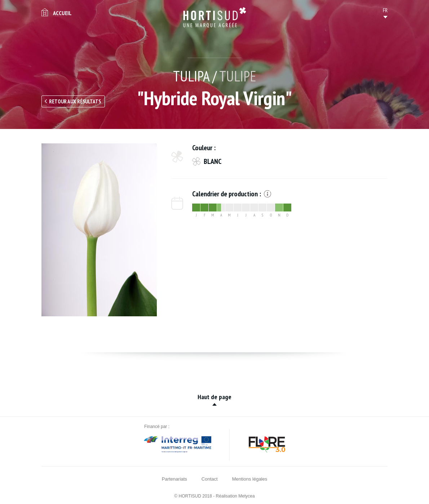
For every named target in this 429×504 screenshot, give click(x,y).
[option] (99, 230)
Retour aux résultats (75, 101)
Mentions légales (250, 479)
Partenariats (174, 479)
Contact (210, 479)
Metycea (246, 496)
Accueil (62, 13)
